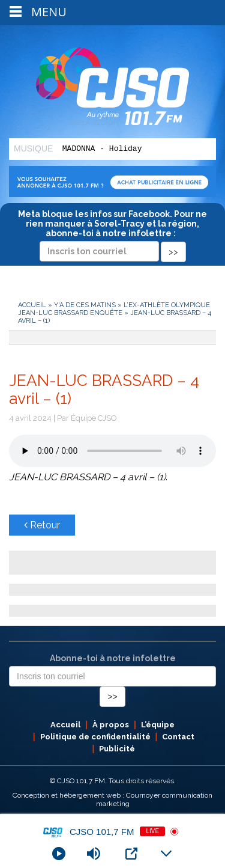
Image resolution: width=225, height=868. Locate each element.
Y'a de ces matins (85, 305)
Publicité (117, 749)
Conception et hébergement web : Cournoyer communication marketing (112, 799)
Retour (42, 525)
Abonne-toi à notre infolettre (113, 658)
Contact (178, 737)
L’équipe (158, 725)
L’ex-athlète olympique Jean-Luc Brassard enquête (114, 309)
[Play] (59, 854)
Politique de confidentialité (95, 737)
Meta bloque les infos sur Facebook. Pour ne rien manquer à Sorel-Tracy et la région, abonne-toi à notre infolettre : (112, 233)
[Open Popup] (131, 854)
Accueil (32, 305)
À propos (111, 725)
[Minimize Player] (166, 854)
